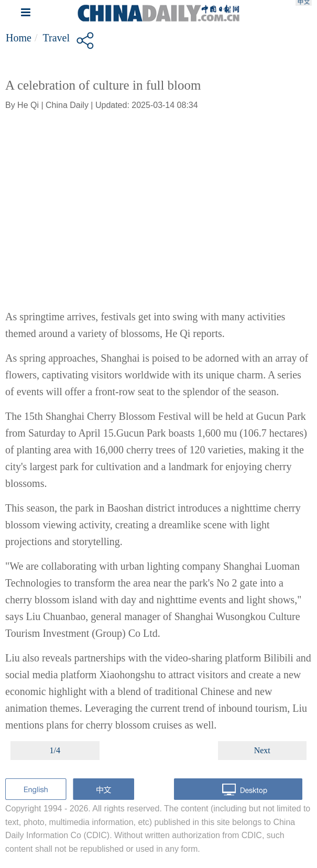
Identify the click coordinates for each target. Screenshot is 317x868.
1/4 (55, 750)
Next (262, 750)
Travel (56, 38)
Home (19, 38)
